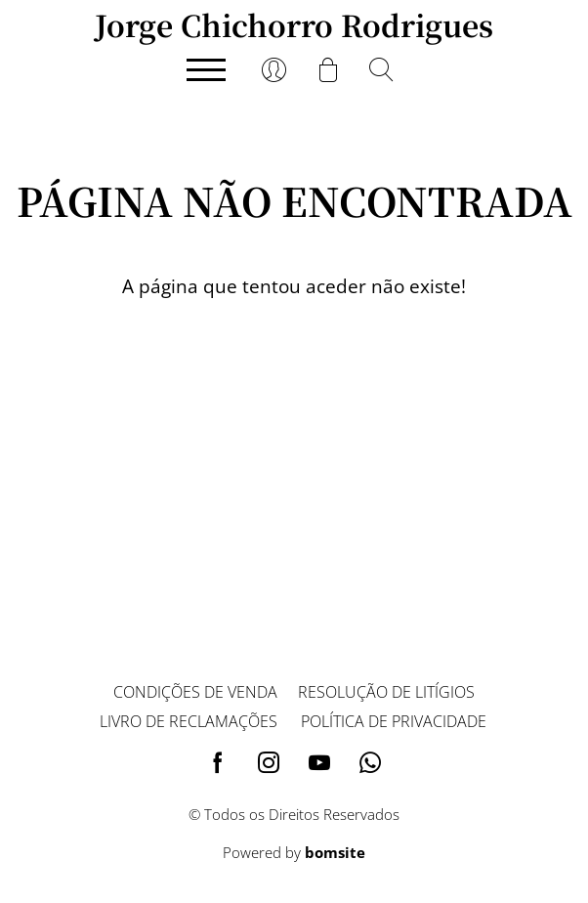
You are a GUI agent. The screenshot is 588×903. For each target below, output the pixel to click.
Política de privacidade (394, 721)
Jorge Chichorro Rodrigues (294, 24)
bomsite (335, 852)
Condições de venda (195, 692)
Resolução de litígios (386, 692)
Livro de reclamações (189, 721)
